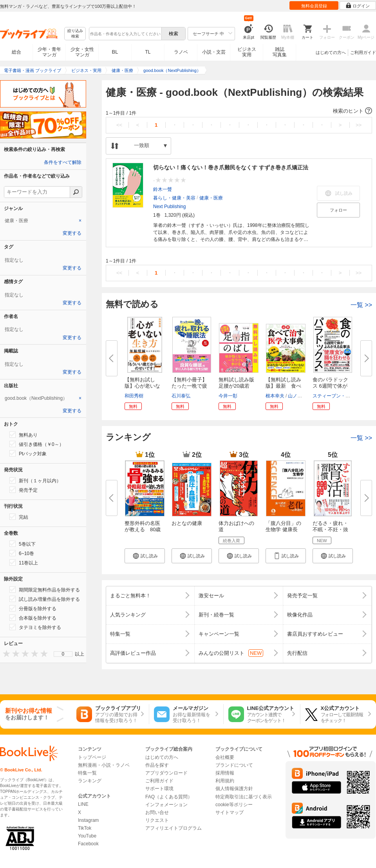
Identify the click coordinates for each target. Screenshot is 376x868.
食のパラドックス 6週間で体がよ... (330, 386)
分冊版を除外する (33, 608)
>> (359, 125)
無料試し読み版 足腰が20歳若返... (239, 386)
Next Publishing (169, 207)
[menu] (63, 654)
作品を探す (157, 765)
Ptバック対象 (28, 453)
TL (148, 52)
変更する (72, 233)
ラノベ (181, 52)
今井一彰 (228, 396)
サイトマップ (230, 812)
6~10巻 (22, 553)
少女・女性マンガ (82, 52)
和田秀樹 (134, 396)
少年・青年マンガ (49, 52)
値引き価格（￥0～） (37, 444)
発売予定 (23, 490)
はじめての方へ (331, 52)
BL (115, 52)
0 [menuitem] (63, 654)
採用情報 (225, 773)
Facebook (88, 844)
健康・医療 (211, 198)
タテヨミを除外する (35, 627)
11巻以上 (24, 562)
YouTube (87, 836)
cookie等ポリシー (234, 805)
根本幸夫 (275, 396)
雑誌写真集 (280, 52)
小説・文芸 (214, 52)
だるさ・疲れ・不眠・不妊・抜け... (330, 529)
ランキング (90, 781)
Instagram (88, 820)
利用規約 (225, 781)
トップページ (92, 757)
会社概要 (225, 757)
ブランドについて (234, 765)
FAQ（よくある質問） (169, 797)
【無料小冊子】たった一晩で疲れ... (189, 386)
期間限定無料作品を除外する (45, 589)
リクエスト (157, 820)
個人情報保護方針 (234, 789)
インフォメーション (166, 805)
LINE (83, 804)
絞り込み (75, 34)
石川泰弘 (181, 396)
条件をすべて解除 (63, 162)
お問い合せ (157, 812)
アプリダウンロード (166, 773)
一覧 (361, 305)
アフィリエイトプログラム (174, 828)
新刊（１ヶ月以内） (35, 480)
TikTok (85, 828)
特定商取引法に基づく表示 (244, 797)
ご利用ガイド (363, 52)
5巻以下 (23, 544)
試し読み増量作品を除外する (45, 599)
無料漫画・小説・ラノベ (104, 765)
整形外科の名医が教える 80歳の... (143, 529)
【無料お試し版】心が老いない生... (142, 386)
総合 (16, 52)
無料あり (23, 435)
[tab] (43, 221)
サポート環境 (159, 789)
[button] (239, 111)
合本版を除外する (33, 618)
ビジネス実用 (247, 52)
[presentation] (5, 653)
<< (119, 125)
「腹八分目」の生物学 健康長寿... (283, 529)
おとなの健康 (187, 523)
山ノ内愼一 (300, 396)
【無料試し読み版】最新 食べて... (283, 386)
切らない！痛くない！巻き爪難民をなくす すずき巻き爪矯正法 (231, 167)
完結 (19, 517)
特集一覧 (87, 773)
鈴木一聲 (163, 189)
